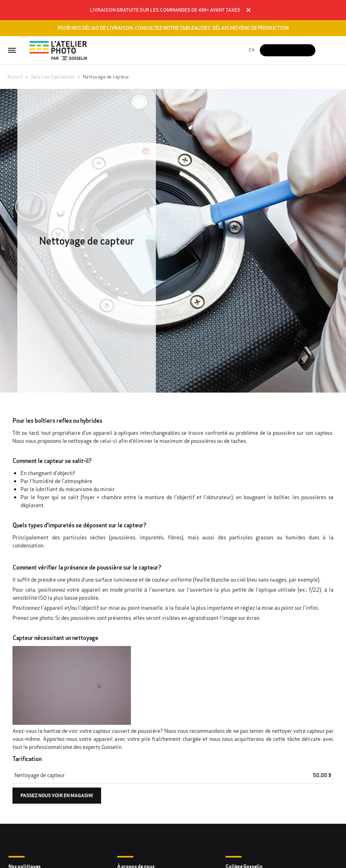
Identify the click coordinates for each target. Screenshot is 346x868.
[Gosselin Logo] (58, 50)
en (252, 50)
